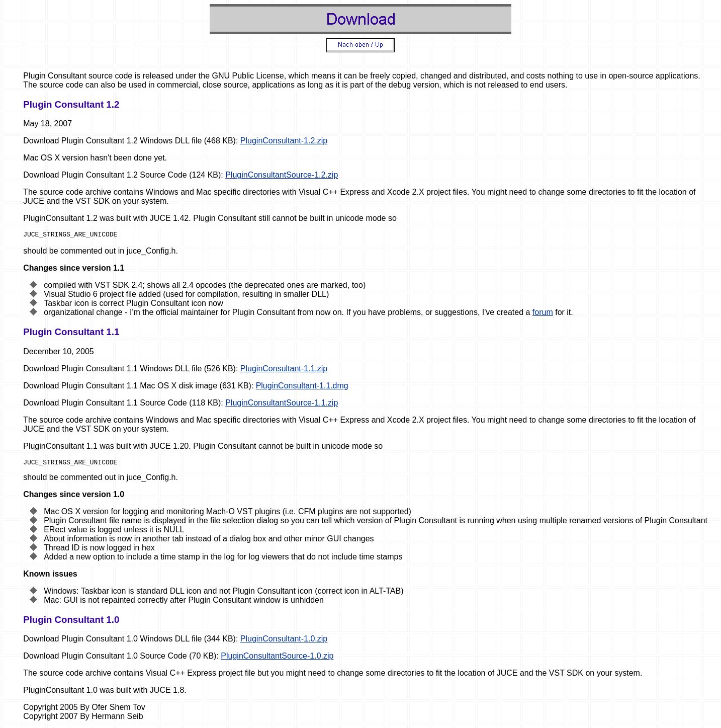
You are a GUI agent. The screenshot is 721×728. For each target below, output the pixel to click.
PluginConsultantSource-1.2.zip (282, 175)
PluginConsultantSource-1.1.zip (282, 404)
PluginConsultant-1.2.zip (284, 141)
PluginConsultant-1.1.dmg (302, 387)
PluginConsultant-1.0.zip (284, 642)
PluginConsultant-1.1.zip (284, 370)
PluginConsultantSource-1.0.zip (277, 659)
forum (543, 314)
